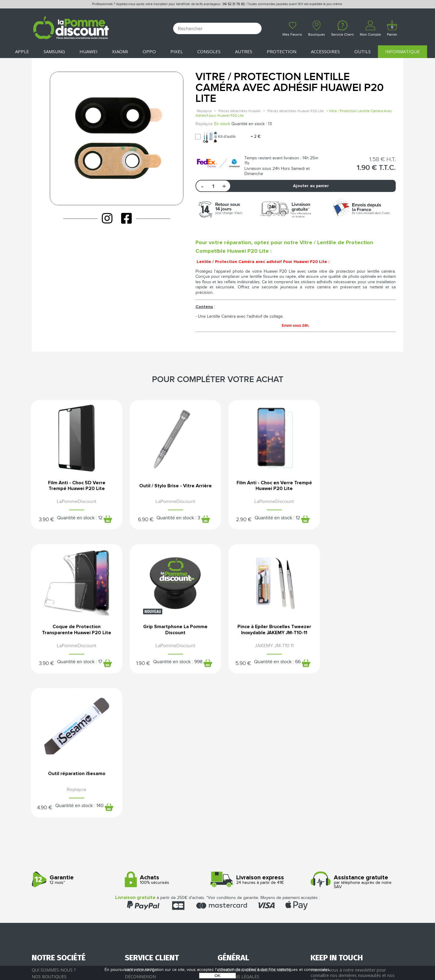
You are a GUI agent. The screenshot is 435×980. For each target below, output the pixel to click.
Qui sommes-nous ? (54, 831)
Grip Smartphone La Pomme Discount (75, 630)
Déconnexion (140, 837)
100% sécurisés (169, 741)
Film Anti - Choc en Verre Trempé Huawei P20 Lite (265, 486)
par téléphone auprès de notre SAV (355, 743)
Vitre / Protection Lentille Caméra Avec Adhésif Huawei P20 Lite (290, 88)
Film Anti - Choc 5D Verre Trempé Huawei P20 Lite (75, 486)
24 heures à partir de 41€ (262, 741)
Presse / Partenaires (241, 857)
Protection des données (247, 844)
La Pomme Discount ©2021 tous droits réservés (217, 948)
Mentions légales (238, 837)
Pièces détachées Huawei (240, 111)
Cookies (227, 850)
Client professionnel (150, 863)
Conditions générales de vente (254, 831)
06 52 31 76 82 (234, 4)
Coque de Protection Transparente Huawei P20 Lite (360, 486)
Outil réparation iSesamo (265, 630)
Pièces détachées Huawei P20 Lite (296, 111)
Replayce (204, 111)
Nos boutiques (49, 837)
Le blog (41, 844)
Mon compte (140, 831)
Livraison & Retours (148, 850)
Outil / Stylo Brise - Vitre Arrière (170, 486)
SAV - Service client (147, 857)
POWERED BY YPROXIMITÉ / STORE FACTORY (218, 958)
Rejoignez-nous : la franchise (66, 850)
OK (217, 976)
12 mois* (76, 741)
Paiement (135, 844)
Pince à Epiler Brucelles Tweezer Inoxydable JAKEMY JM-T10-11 (170, 632)
